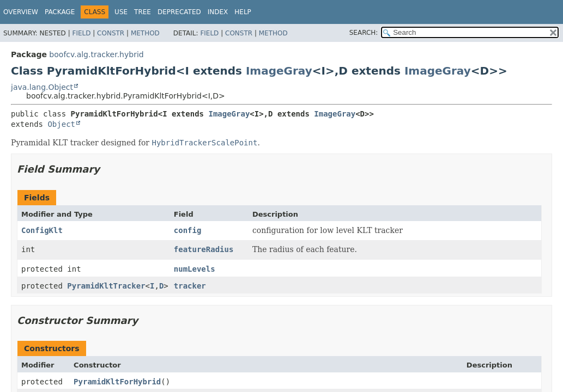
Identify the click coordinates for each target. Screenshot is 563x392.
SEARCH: (364, 33)
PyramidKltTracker (106, 286)
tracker (190, 286)
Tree (143, 12)
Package (60, 12)
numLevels (195, 269)
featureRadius (204, 249)
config (188, 230)
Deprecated (179, 12)
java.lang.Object (42, 87)
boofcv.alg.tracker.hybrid (96, 54)
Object (61, 124)
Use (121, 12)
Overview (21, 12)
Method (145, 33)
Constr (111, 33)
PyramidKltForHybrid (117, 382)
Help (243, 12)
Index (218, 12)
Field (81, 33)
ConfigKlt (42, 230)
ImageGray (279, 71)
